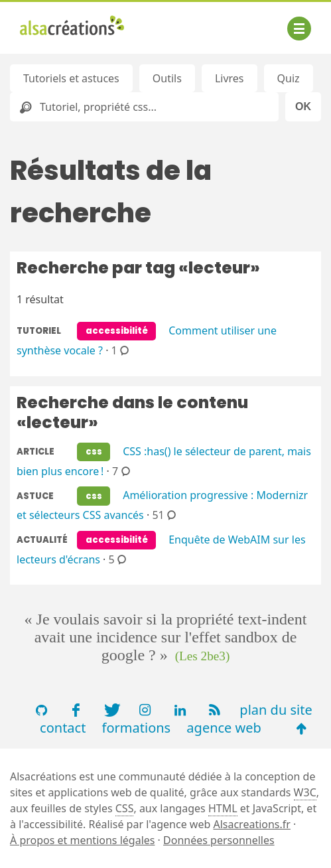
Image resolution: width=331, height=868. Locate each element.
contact (63, 728)
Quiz (289, 78)
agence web (224, 728)
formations (137, 728)
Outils (167, 78)
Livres (230, 78)
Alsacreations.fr (252, 824)
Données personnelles (219, 840)
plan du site (276, 710)
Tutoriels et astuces (71, 78)
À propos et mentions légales (82, 840)
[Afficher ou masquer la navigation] (299, 29)
